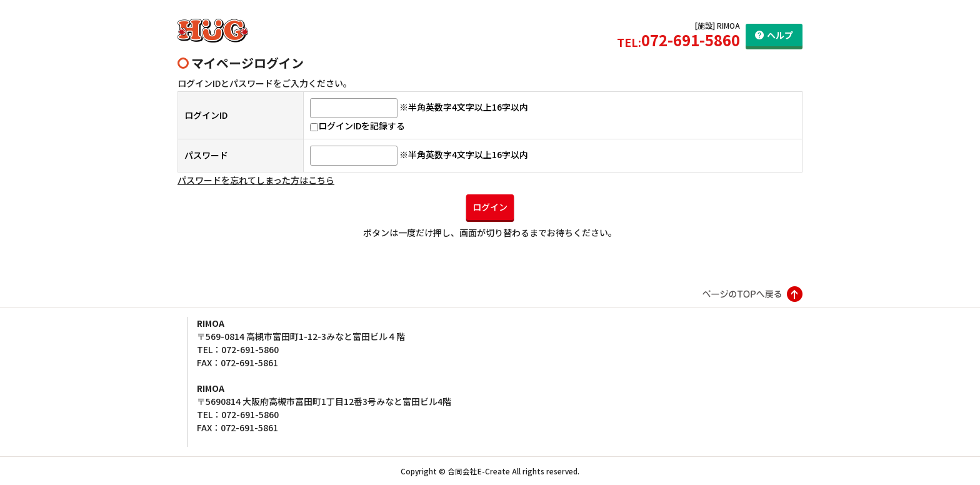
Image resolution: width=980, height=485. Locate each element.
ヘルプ (780, 35)
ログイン (490, 207)
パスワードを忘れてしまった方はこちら (256, 180)
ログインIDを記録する (357, 126)
